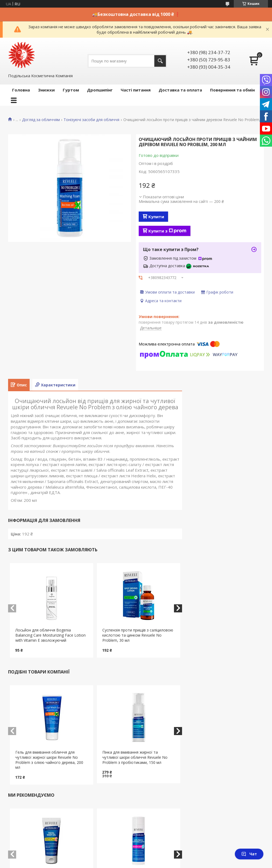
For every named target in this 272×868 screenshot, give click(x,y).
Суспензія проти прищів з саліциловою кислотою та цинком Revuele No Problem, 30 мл (138, 635)
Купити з (167, 231)
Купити (156, 217)
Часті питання (136, 90)
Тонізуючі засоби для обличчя (91, 120)
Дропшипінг (100, 90)
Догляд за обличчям (41, 120)
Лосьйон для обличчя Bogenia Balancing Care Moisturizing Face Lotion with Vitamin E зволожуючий (50, 635)
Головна (21, 90)
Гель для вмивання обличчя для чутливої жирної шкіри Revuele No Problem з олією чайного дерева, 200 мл (49, 760)
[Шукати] (160, 61)
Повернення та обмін (232, 90)
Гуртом (71, 90)
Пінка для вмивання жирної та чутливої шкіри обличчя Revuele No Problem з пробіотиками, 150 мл (135, 757)
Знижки (46, 90)
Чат (249, 854)
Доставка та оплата (180, 90)
